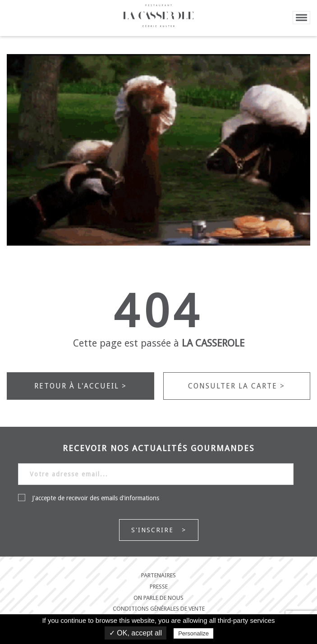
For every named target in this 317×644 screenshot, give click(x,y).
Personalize (193, 633)
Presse (159, 587)
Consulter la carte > (237, 386)
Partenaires (158, 575)
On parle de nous (158, 598)
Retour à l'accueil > (80, 386)
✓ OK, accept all (136, 633)
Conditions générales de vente (159, 609)
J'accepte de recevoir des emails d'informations (89, 498)
